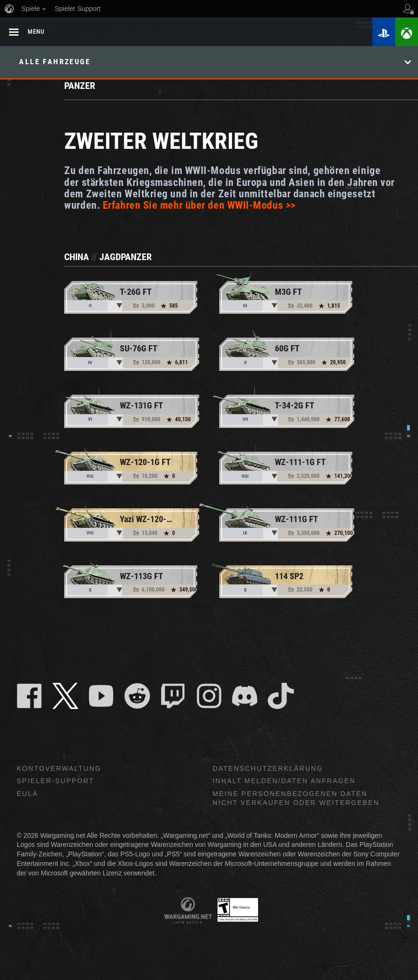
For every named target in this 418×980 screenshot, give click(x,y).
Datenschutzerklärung (268, 768)
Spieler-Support (55, 781)
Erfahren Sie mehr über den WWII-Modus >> (199, 205)
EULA (27, 794)
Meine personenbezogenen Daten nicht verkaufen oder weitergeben (296, 798)
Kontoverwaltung (59, 768)
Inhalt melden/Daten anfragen (284, 781)
